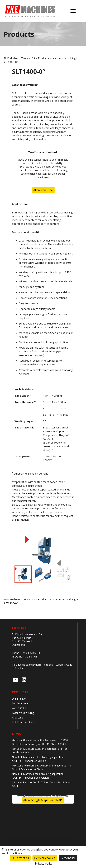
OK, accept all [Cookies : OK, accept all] (20, 858)
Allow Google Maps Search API (43, 800)
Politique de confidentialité (27, 665)
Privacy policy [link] (44, 863)
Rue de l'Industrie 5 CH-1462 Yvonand (23, 640)
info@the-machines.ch (24, 657)
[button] (15, 680)
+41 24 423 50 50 (31, 653)
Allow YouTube (43, 190)
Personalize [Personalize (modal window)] (68, 858)
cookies (49, 665)
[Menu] (73, 11)
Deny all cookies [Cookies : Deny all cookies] (45, 858)
